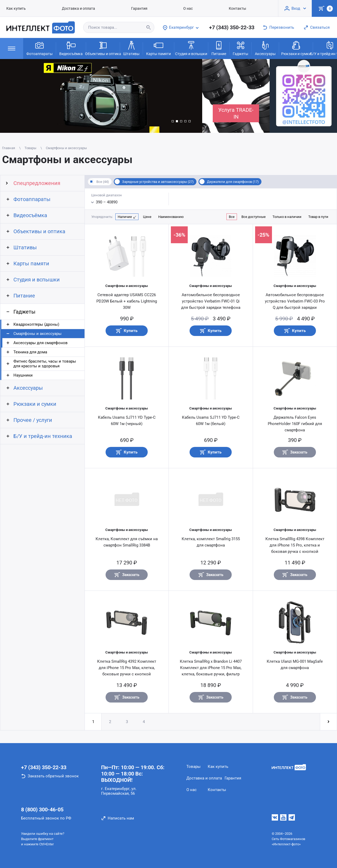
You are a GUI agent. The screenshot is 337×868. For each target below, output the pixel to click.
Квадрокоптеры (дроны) (36, 324)
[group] (101, 96)
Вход (296, 8)
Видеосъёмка (71, 48)
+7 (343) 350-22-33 (232, 27)
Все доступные (254, 217)
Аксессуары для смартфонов (41, 343)
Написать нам (121, 818)
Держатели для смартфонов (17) (233, 182)
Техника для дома (30, 352)
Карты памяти (158, 48)
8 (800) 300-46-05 (42, 810)
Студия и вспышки (191, 48)
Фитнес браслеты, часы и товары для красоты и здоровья (45, 364)
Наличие (125, 217)
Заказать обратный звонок (53, 776)
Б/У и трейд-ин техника (43, 436)
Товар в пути (318, 217)
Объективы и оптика (103, 48)
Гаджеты (241, 48)
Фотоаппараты (39, 48)
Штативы (131, 48)
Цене (147, 217)
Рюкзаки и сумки (296, 48)
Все (232, 217)
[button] (173, 121)
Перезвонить (282, 27)
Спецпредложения (37, 183)
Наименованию (171, 217)
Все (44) (103, 182)
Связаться (320, 27)
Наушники (23, 375)
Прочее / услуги (33, 420)
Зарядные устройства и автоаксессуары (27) (158, 182)
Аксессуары (265, 48)
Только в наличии (287, 217)
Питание (219, 48)
